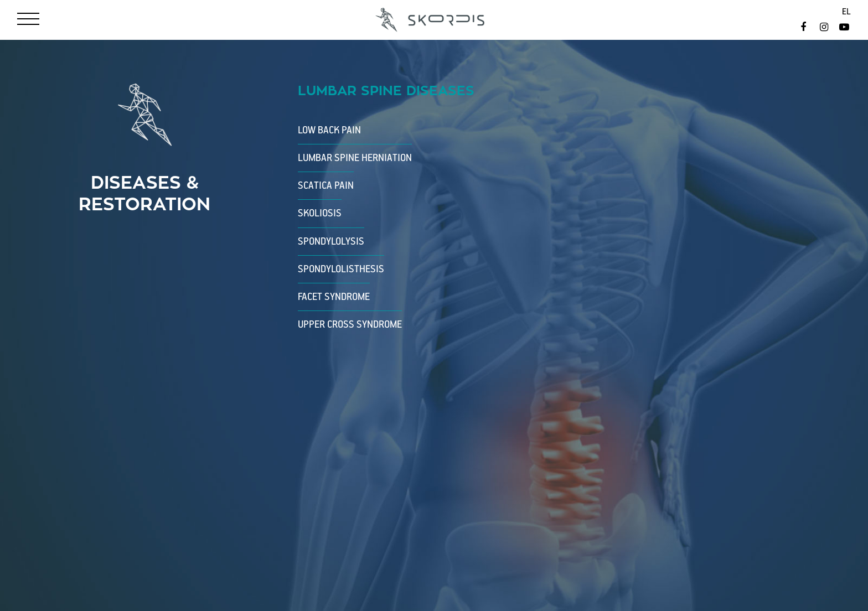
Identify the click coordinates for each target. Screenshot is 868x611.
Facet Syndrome (334, 297)
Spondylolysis (331, 242)
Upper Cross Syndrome (350, 325)
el (846, 12)
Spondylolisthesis (341, 269)
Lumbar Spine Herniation (355, 158)
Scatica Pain (326, 186)
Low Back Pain (329, 130)
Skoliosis (320, 213)
